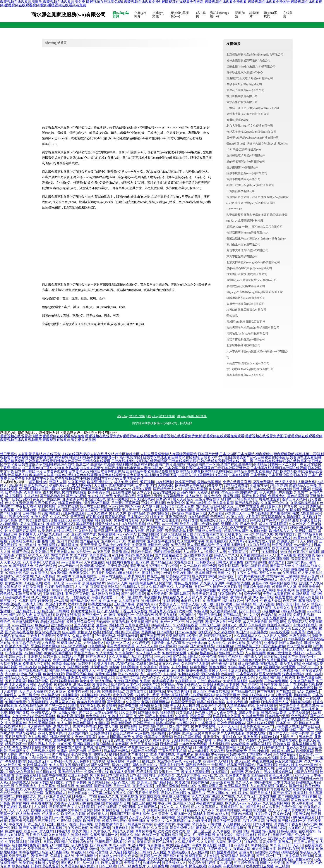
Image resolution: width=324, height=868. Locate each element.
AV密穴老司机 (97, 852)
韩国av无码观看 (158, 671)
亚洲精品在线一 (70, 772)
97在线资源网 (113, 569)
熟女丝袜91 (14, 583)
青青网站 (217, 517)
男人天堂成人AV (294, 629)
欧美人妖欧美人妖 (255, 695)
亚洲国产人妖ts (311, 583)
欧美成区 (42, 625)
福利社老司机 (237, 838)
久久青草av (237, 541)
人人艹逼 (82, 587)
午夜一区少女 (57, 849)
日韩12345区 (22, 499)
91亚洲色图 (207, 657)
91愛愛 (137, 737)
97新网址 (141, 618)
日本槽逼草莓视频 (224, 852)
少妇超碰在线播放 (294, 569)
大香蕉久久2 (283, 608)
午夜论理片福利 (69, 821)
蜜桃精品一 (126, 615)
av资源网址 (186, 615)
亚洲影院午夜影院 (161, 541)
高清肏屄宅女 (73, 510)
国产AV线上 (140, 828)
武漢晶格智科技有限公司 (242, 102)
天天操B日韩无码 (25, 622)
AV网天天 (20, 608)
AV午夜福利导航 (224, 664)
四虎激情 (90, 747)
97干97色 (97, 775)
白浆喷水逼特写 (83, 611)
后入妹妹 (46, 831)
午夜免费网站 (108, 671)
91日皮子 (190, 534)
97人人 (270, 555)
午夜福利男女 (173, 496)
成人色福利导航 (132, 671)
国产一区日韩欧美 (227, 587)
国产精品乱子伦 (28, 611)
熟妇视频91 (130, 667)
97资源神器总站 (92, 719)
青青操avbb (108, 618)
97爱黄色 (282, 817)
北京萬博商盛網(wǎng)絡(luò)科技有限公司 (253, 262)
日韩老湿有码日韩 (273, 859)
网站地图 (89, 440)
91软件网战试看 (35, 765)
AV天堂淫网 (83, 548)
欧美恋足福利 (123, 733)
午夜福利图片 (260, 800)
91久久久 (167, 807)
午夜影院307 (238, 552)
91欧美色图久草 (60, 548)
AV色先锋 (246, 650)
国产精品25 (231, 615)
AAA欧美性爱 (11, 765)
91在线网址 (165, 482)
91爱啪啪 (26, 863)
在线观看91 (307, 831)
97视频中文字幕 (66, 810)
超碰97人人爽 (216, 552)
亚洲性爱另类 (207, 510)
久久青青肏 (160, 814)
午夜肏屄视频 (219, 691)
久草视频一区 (181, 814)
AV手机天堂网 (253, 821)
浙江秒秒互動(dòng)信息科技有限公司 (250, 369)
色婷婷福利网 (120, 800)
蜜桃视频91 (201, 800)
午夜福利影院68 (77, 765)
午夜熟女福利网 (253, 688)
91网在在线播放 (74, 492)
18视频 (314, 552)
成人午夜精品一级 (203, 709)
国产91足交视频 (254, 496)
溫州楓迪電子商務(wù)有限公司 (246, 155)
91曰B (154, 618)
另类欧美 (306, 737)
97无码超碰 (126, 698)
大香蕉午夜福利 (216, 597)
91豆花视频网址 (85, 576)
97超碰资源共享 (210, 786)
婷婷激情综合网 (118, 803)
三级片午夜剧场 (207, 499)
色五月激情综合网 (289, 761)
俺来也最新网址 (274, 618)
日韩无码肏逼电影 (290, 768)
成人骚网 (69, 632)
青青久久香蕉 (169, 664)
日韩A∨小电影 (73, 657)
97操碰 (37, 789)
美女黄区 (122, 744)
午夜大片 (15, 824)
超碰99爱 (200, 608)
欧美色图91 (125, 548)
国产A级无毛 (101, 765)
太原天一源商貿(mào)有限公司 (245, 304)
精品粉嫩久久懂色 (139, 555)
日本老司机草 (135, 576)
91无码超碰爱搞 (167, 786)
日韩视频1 (46, 688)
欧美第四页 (290, 520)
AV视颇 (177, 758)
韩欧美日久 (171, 705)
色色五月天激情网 (163, 838)
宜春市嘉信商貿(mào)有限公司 (245, 375)
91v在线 (105, 695)
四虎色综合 (281, 814)
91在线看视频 (198, 517)
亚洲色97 (210, 761)
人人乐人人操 (147, 646)
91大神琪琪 (195, 622)
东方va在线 (217, 489)
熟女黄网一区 (201, 716)
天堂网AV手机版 (97, 503)
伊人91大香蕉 (106, 698)
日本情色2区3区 (69, 639)
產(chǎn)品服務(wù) (180, 15)
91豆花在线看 (217, 541)
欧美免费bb (228, 660)
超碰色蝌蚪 (46, 538)
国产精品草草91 (310, 534)
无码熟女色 (245, 678)
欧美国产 (48, 650)
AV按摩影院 (89, 758)
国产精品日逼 (161, 562)
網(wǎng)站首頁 (121, 15)
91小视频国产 (203, 747)
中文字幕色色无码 (26, 643)
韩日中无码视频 (127, 632)
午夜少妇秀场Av (189, 685)
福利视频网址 (160, 730)
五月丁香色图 (259, 828)
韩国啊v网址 (239, 754)
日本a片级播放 (106, 712)
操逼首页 (144, 842)
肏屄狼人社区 (191, 601)
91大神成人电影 (174, 559)
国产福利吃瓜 (90, 650)
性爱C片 (51, 789)
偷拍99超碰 (186, 510)
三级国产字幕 (124, 604)
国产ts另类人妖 (20, 615)
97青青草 (215, 608)
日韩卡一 (43, 754)
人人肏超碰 (180, 667)
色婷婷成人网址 (233, 538)
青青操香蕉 (275, 789)
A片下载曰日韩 (212, 604)
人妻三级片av (29, 695)
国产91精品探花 (133, 594)
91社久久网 (118, 513)
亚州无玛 (302, 775)
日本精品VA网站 (116, 751)
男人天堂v (70, 838)
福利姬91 (42, 709)
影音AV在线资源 (47, 632)
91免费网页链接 (126, 520)
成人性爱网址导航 (41, 723)
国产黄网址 (88, 838)
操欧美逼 (92, 688)
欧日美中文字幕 (128, 678)
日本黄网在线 (247, 674)
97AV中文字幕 (11, 660)
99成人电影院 (249, 712)
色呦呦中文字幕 (267, 852)
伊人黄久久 (51, 814)
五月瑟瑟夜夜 (15, 737)
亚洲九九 (285, 842)
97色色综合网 (33, 793)
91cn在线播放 (165, 817)
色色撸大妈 (203, 712)
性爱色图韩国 (22, 768)
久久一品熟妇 (190, 566)
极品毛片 (187, 618)
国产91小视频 (76, 496)
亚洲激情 (271, 643)
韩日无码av (9, 454)
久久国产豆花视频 (22, 531)
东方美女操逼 (55, 800)
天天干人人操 (19, 810)
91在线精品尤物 (133, 524)
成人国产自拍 (68, 569)
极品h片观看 (142, 489)
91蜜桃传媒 (50, 513)
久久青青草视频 (267, 650)
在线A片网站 (63, 531)
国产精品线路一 (198, 765)
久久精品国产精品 (269, 678)
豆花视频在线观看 (109, 842)
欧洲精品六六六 (281, 531)
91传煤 (166, 573)
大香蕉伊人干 (169, 604)
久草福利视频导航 (304, 503)
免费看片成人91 (62, 856)
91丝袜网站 (137, 845)
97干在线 (178, 545)
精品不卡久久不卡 (201, 810)
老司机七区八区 (208, 828)
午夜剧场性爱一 (104, 597)
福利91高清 (118, 754)
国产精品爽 (281, 800)
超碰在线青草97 (17, 597)
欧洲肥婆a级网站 (93, 566)
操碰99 (50, 639)
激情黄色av (101, 685)
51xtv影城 (225, 863)
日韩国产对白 (144, 723)
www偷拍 (142, 733)
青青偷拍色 (156, 845)
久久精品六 (69, 719)
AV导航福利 (9, 524)
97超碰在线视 (189, 674)
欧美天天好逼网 (204, 594)
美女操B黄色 (175, 650)
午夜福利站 (88, 859)
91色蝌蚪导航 (209, 524)
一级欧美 (235, 622)
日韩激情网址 (48, 719)
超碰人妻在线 (189, 838)
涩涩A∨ (128, 650)
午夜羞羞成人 (26, 786)
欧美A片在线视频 (178, 608)
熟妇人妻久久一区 (120, 709)
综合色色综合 (247, 499)
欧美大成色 (306, 555)
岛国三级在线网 (144, 803)
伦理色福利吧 (252, 510)
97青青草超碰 (76, 782)
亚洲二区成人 (57, 824)
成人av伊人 (194, 496)
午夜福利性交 (15, 761)
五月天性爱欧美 (147, 793)
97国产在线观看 (306, 772)
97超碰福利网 (171, 835)
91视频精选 (62, 527)
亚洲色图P (251, 737)
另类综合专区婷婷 (202, 863)
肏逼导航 (166, 583)
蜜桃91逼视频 (106, 674)
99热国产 (107, 849)
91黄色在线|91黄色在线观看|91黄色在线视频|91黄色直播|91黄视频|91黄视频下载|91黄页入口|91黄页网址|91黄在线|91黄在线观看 (152, 475)
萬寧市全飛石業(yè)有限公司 (244, 84)
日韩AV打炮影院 (174, 793)
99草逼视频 (107, 534)
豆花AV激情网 (270, 674)
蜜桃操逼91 (70, 545)
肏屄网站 (218, 765)
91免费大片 (156, 821)
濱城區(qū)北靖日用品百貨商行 (246, 322)
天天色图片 (81, 761)
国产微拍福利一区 (292, 821)
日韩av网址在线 (111, 576)
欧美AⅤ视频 (78, 849)
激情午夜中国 (240, 597)
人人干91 (63, 538)
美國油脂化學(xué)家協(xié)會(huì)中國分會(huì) (256, 239)
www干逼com (68, 566)
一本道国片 (207, 723)
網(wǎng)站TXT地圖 (161, 416)
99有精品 (168, 685)
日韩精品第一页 (133, 810)
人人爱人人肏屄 (99, 768)
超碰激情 (45, 601)
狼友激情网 (59, 573)
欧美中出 (185, 611)
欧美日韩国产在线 (36, 580)
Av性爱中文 (154, 608)
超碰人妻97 (181, 730)
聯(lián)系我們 (270, 15)
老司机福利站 (269, 629)
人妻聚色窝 (306, 482)
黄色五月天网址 (281, 775)
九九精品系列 (250, 807)
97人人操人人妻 (148, 653)
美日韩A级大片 (222, 506)
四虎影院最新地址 (167, 552)
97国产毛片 (197, 793)
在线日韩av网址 (81, 824)
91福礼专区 (233, 534)
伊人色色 (241, 800)
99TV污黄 (133, 506)
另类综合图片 (289, 705)
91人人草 (56, 765)
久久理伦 (133, 702)
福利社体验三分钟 (225, 492)
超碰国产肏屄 (38, 681)
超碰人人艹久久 (226, 555)
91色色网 (7, 786)
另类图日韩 (127, 807)
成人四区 (96, 730)
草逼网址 (133, 761)
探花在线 (217, 751)
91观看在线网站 (123, 492)
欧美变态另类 (99, 492)
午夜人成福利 (22, 747)
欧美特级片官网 (178, 576)
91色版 (188, 733)
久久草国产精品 (302, 681)
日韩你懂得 (31, 513)
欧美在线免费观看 (91, 702)
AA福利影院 (85, 807)
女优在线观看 (150, 796)
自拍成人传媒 (41, 810)
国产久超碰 (248, 740)
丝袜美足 (157, 517)
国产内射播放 (10, 590)
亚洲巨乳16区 (184, 803)
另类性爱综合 (118, 566)
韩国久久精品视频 (36, 590)
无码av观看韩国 (222, 782)
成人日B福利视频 (29, 629)
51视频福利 (88, 695)
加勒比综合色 (95, 499)
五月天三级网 (162, 747)
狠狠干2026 (139, 566)
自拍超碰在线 (46, 772)
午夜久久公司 (123, 793)
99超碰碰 (102, 723)
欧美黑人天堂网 (122, 772)
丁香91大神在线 (85, 817)
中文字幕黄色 (15, 723)
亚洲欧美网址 (84, 744)
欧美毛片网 (188, 524)
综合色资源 (252, 594)
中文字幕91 (47, 786)
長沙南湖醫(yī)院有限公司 (243, 167)
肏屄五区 (199, 824)
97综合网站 (224, 646)
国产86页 (26, 520)
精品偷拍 (309, 796)
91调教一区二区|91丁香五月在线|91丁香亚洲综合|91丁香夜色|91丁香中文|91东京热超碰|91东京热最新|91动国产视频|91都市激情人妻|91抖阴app (161, 466)
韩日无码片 (24, 779)
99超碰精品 (237, 667)
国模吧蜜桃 (84, 524)
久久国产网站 (148, 807)
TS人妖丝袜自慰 (28, 814)
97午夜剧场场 (105, 636)
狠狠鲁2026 (209, 520)
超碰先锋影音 (178, 719)
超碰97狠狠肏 (158, 513)
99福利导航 (249, 492)
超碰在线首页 (137, 691)
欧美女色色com (36, 485)
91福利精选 (170, 601)
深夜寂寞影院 (33, 559)
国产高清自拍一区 (302, 657)
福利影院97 (104, 520)
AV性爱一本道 (150, 580)
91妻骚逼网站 (290, 671)
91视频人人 (87, 671)
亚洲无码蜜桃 (53, 594)
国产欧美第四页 (167, 520)
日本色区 (133, 685)
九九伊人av (244, 782)
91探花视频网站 (302, 527)
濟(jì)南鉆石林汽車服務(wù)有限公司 (249, 268)
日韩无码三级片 (61, 807)
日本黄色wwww (119, 489)
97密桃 (154, 566)
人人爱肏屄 (184, 587)
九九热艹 (301, 492)
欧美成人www (236, 803)
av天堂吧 (45, 531)
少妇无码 (205, 632)
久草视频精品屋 (31, 705)
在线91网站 (21, 527)
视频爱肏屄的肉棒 (80, 674)
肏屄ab (61, 688)
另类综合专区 (19, 517)
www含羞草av (71, 562)
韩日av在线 (28, 667)
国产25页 (86, 712)
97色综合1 (84, 552)
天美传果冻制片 (266, 569)
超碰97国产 (226, 576)
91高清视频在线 (163, 754)
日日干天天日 (293, 845)
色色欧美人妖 (96, 716)
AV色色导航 (267, 740)
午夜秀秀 (298, 632)
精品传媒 (209, 566)
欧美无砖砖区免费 (221, 678)
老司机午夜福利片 (251, 576)
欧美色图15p (77, 793)
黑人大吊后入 (183, 499)
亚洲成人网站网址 (81, 678)
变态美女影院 (90, 705)
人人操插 (170, 674)
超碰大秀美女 (165, 824)
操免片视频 (116, 761)
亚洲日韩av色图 (311, 779)
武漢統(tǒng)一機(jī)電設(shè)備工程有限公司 (255, 227)
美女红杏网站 (310, 506)
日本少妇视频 (258, 513)
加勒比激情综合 (100, 604)
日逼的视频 (120, 622)
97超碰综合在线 (81, 842)
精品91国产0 (165, 723)
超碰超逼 (185, 660)
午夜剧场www (139, 747)
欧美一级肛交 (54, 583)
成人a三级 (243, 761)
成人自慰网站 (38, 737)
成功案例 (201, 15)
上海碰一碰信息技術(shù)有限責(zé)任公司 (253, 108)
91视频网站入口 (132, 587)
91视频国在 (219, 772)
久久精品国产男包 (159, 587)
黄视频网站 (130, 688)
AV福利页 (226, 761)
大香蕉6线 (166, 485)
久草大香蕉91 (83, 636)
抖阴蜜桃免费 (120, 737)
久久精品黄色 (185, 842)
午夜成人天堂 (271, 601)
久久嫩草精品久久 (248, 636)
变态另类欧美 (295, 810)
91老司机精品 (150, 688)
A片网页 (147, 520)
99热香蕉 (7, 510)
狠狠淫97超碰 (45, 747)
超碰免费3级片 (94, 583)
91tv (41, 796)
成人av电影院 (198, 751)
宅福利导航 (184, 629)
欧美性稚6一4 (309, 754)
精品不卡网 (78, 751)
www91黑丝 (63, 817)
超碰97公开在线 (96, 772)
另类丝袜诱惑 (180, 859)
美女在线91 (27, 538)
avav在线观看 (279, 632)
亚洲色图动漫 (217, 817)
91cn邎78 (64, 576)
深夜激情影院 (242, 719)
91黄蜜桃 (109, 705)
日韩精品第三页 (247, 646)
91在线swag (108, 601)
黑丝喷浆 (227, 639)
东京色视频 (257, 625)
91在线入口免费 (100, 496)
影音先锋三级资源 (227, 821)
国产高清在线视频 (19, 632)
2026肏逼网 (24, 576)
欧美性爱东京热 (261, 817)
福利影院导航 (246, 835)
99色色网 (201, 611)
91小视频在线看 (186, 625)
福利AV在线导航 (21, 772)
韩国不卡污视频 (21, 821)
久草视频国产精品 (154, 569)
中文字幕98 (149, 667)
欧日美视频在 (19, 856)
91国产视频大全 (21, 566)
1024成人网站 (247, 859)
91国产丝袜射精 (273, 646)
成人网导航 (122, 768)
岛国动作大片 (55, 604)
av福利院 (284, 615)
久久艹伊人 (313, 761)
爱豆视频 (147, 482)
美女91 (103, 737)
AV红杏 (285, 552)
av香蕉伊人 (40, 573)
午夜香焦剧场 (41, 803)
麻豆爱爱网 (284, 597)
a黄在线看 (125, 573)
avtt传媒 (110, 615)
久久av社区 (297, 524)
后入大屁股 (28, 618)
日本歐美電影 (294, 639)
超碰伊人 (95, 751)
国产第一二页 (55, 705)
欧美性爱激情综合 (109, 824)
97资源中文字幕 (175, 688)
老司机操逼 (94, 517)
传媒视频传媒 (128, 636)
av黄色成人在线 (287, 726)
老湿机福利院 (261, 744)
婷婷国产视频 (185, 482)
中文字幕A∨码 (100, 793)
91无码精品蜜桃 (236, 786)
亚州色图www (61, 625)
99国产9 (242, 632)
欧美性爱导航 (45, 716)
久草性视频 (28, 601)
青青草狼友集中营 (179, 531)
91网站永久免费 (31, 800)
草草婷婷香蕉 (146, 831)
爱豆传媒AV (300, 800)
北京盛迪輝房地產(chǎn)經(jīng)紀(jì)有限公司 (255, 54)
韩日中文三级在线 (94, 506)
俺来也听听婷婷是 (254, 566)
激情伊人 (235, 842)
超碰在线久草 (173, 597)
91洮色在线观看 (73, 513)
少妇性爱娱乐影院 (59, 587)
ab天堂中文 (238, 527)
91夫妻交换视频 (203, 726)
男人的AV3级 (210, 538)
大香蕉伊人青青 (149, 496)
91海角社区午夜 (21, 541)
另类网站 (148, 632)
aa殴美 (193, 653)
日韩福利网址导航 (14, 758)
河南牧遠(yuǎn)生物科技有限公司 (247, 333)
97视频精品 (230, 856)
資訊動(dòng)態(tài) (219, 15)
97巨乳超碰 (278, 485)
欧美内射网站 (183, 573)
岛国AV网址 (62, 726)
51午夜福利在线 (147, 573)
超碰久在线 (237, 643)
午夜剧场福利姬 (199, 789)
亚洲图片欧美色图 (198, 555)
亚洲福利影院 (267, 705)
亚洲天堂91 (212, 737)
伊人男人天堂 (286, 482)
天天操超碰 (190, 705)
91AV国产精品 (232, 730)
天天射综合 (141, 814)
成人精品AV (50, 695)
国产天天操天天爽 (214, 698)
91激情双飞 (142, 758)
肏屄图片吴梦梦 (47, 863)
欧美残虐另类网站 (189, 485)
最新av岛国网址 (209, 482)
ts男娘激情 (271, 667)
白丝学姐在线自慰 (291, 719)
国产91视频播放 (152, 527)
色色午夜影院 (86, 737)
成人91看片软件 (126, 482)
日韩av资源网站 (55, 842)
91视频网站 (270, 611)
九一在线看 (144, 548)
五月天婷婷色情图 (38, 726)
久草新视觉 (33, 492)
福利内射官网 (203, 814)
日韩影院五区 (120, 814)
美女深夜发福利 (76, 590)
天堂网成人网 (68, 859)
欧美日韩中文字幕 (227, 716)
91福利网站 (137, 541)
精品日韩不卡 (15, 744)
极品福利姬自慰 (304, 744)
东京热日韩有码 (152, 636)
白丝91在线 (52, 492)
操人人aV (276, 810)
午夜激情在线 (78, 800)
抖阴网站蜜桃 (78, 667)
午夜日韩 (165, 803)
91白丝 (231, 793)
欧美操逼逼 (169, 618)
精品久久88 (265, 534)
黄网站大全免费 (265, 709)
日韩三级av (190, 698)
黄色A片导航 (296, 747)
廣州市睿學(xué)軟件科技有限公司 (248, 114)
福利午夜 (71, 758)
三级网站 (292, 576)
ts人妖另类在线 (225, 712)
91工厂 (254, 552)
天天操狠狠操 (279, 698)
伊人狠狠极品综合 (201, 545)
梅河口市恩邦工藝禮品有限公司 (246, 310)
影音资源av (121, 552)
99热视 (243, 548)
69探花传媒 (40, 782)
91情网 (73, 705)
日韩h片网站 (68, 712)
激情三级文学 (216, 622)
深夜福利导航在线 (210, 803)
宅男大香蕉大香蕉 (121, 646)
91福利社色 (180, 740)
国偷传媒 (296, 786)
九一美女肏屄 (151, 674)
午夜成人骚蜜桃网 (176, 796)
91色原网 (174, 733)
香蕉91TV (301, 608)
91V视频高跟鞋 (202, 695)
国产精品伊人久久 (167, 489)
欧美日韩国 (9, 667)
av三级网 (84, 779)
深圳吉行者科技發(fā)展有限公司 (247, 274)
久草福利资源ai (252, 555)
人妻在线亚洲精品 (122, 629)
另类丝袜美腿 (68, 506)
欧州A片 (26, 807)
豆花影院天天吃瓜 (104, 587)
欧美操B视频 (176, 636)
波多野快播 (268, 796)
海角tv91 (192, 527)
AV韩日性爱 (70, 489)
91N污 (139, 716)
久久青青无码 (247, 796)
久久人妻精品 (45, 576)
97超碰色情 (259, 531)
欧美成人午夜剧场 (224, 559)
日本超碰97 (57, 828)
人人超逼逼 (175, 527)
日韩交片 (85, 664)
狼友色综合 (213, 496)
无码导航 (98, 559)
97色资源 (57, 597)
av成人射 (222, 814)
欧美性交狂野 (54, 674)
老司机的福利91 (56, 629)
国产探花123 (285, 691)
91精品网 (237, 772)
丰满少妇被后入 (305, 625)
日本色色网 (271, 520)
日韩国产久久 (19, 751)
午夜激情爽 (152, 597)
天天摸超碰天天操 (237, 824)
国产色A (202, 506)
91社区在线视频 (254, 698)
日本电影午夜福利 (113, 747)
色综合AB (268, 615)
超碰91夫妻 (284, 604)
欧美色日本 (36, 849)
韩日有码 (116, 625)
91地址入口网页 (120, 716)
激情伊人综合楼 (306, 597)
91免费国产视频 (69, 747)
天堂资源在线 (94, 562)
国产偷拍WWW (300, 859)
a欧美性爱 (195, 636)
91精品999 (259, 775)
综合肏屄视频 (90, 810)
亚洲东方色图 (134, 531)
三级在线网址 (300, 636)
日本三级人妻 (34, 824)
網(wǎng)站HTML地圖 (192, 416)
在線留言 (288, 15)
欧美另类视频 (282, 545)
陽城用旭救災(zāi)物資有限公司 (246, 298)
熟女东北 (87, 681)
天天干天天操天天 (283, 779)
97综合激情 (38, 758)
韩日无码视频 (263, 604)
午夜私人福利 (26, 506)
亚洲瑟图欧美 (312, 664)
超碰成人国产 (288, 541)
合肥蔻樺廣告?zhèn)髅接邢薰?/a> (247, 233)
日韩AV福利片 (11, 726)
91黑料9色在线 (85, 726)
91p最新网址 (151, 601)
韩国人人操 (58, 482)
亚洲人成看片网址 (22, 685)
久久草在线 (222, 831)
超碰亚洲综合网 (138, 660)
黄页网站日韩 (98, 782)
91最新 (145, 681)
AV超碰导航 (33, 653)
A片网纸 (91, 510)
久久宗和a (215, 513)
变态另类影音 (81, 754)
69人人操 (226, 520)
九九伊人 (12, 674)
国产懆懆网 (103, 786)
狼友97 (243, 793)
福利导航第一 (233, 601)
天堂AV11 (82, 559)
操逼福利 (300, 793)
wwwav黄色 (308, 765)
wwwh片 (106, 758)
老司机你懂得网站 (155, 702)
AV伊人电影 (235, 517)
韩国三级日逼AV (28, 594)
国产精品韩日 (163, 782)
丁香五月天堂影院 (134, 611)
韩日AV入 (302, 604)
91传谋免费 (185, 506)
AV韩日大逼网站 (137, 590)
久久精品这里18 (174, 678)
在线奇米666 (288, 740)
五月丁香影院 (15, 681)
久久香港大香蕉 (168, 698)
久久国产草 (77, 482)
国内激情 (247, 856)
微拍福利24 (105, 744)
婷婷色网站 (199, 667)
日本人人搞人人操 (214, 527)
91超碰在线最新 (195, 489)
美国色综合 (269, 737)
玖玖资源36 (50, 562)
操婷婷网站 (199, 782)
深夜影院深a (157, 810)
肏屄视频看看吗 (63, 709)
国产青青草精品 (202, 646)
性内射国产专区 (231, 653)
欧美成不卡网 (31, 674)
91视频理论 (269, 552)
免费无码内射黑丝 (55, 845)
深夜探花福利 (271, 517)
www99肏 (284, 489)
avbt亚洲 (178, 671)
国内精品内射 (256, 562)
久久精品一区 (59, 534)
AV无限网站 (223, 758)
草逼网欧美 (307, 601)
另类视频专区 (94, 643)
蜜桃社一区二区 (118, 643)
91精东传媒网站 (122, 485)
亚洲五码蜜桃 (195, 849)
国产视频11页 (138, 754)
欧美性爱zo (214, 569)
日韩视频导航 (250, 559)
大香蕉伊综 (304, 838)
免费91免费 (43, 817)
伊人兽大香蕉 (223, 503)
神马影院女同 (151, 705)
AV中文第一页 (215, 580)
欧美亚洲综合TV (100, 482)
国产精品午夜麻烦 (62, 671)
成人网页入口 (279, 733)
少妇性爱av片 (59, 485)
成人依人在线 (290, 664)
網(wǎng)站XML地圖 (131, 416)
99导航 (148, 510)
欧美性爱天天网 (183, 702)
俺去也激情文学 (264, 849)
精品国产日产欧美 (117, 639)
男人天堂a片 (131, 510)
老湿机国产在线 (126, 527)
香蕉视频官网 (259, 527)
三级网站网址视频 (198, 758)
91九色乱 (251, 842)
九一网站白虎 (31, 838)
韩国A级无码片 (62, 737)
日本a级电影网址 (143, 775)
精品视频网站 (192, 580)
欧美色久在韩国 (73, 814)
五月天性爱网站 (104, 573)
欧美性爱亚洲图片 (113, 817)
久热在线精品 (59, 835)
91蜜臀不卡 (177, 810)
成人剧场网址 (82, 485)
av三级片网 (162, 657)
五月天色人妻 (36, 835)
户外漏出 (285, 492)
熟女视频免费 (236, 751)
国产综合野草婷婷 (64, 681)
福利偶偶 (167, 712)
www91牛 (116, 506)
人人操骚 (41, 807)
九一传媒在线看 (78, 597)
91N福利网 (8, 538)
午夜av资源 (170, 566)
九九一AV (80, 730)
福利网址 (228, 499)
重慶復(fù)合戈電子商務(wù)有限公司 (250, 78)
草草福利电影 (118, 779)
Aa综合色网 (33, 583)
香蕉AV (282, 786)
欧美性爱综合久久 (52, 667)
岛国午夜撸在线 (54, 775)
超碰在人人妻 (309, 723)
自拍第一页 (151, 835)
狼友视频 (26, 817)
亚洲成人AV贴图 (281, 838)
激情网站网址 (180, 594)
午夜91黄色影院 (204, 845)
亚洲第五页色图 (77, 594)
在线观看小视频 (43, 751)
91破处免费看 (253, 716)
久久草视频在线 (178, 821)
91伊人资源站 (171, 534)
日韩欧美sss (205, 562)
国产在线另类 (267, 671)
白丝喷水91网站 (282, 751)
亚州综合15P (232, 737)
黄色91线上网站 (185, 657)
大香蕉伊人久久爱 (58, 608)
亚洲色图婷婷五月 (59, 559)
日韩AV (145, 852)
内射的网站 (21, 803)
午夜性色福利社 (230, 657)
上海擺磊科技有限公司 (241, 191)
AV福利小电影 (166, 768)
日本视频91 (34, 639)
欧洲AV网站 (186, 492)
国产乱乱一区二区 (270, 856)
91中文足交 (250, 615)
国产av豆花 (222, 618)
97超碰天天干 (235, 513)
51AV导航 (255, 643)
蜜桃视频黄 (269, 664)
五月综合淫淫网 (137, 625)
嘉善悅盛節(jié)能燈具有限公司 (246, 286)
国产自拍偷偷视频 (159, 716)
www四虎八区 (213, 775)
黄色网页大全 (280, 566)
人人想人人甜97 (275, 636)
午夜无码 (290, 573)
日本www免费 (186, 632)
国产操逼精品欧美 (169, 555)
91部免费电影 (45, 541)
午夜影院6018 (185, 681)
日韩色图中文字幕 (138, 824)
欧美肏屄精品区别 (58, 653)
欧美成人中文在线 (36, 664)
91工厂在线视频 (295, 685)
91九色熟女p (125, 653)
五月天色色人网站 (261, 590)
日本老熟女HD (117, 775)
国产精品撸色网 (243, 691)
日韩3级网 (278, 828)
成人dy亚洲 (271, 807)
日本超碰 (232, 685)
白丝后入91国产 (279, 625)
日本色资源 (14, 653)
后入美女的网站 (204, 576)
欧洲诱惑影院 (224, 629)
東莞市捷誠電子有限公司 (242, 256)
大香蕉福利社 (159, 639)
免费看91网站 (147, 664)
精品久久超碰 (123, 831)
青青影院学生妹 (303, 559)
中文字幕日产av (225, 789)
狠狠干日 (225, 845)
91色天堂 (131, 856)
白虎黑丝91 (43, 520)
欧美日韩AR (297, 622)
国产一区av (20, 740)
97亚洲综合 (300, 814)
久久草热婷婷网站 (300, 789)
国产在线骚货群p (128, 849)
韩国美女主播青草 (158, 737)
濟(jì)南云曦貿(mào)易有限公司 (246, 161)
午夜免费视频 (263, 761)
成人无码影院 (219, 744)
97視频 (255, 520)
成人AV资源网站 (73, 646)
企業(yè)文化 (158, 15)
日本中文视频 (278, 730)
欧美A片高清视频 (71, 716)
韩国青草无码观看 (163, 611)
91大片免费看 (85, 580)
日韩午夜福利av (209, 681)
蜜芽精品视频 (115, 517)
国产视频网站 (280, 513)
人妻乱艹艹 (288, 737)
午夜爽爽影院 (38, 702)
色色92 (235, 698)
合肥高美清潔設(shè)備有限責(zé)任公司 (251, 132)
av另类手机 (38, 678)
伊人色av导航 (263, 597)
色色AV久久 (151, 678)
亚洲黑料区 (47, 730)
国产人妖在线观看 (261, 723)
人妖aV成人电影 (123, 782)
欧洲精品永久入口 (14, 678)
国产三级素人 (97, 657)
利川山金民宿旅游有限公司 (243, 244)
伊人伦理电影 (299, 618)
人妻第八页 (194, 597)
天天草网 (77, 517)
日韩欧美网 (168, 744)
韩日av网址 (17, 657)
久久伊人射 (151, 506)
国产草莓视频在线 (33, 671)
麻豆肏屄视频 (65, 618)
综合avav (31, 831)
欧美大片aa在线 (74, 768)
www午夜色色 (102, 538)
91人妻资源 (105, 653)
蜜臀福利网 (275, 576)
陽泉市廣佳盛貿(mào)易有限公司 (247, 173)
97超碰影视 (111, 810)
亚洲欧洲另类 (73, 499)
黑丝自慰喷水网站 (45, 646)
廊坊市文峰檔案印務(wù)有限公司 (248, 250)
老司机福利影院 (225, 650)
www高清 (61, 601)
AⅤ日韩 (118, 555)
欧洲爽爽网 (305, 751)
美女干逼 (308, 849)
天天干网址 (137, 821)
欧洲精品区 (137, 513)
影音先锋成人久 (107, 524)
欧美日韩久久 (265, 719)
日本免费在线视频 (299, 856)
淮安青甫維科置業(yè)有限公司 (246, 339)
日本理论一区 (138, 517)
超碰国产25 (151, 685)
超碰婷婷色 (229, 807)
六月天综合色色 (142, 499)
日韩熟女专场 (80, 629)
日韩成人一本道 (84, 796)
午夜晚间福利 (15, 842)
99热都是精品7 (113, 691)
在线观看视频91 (234, 828)
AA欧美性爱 (202, 821)
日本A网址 (165, 632)
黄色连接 (140, 838)
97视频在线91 (179, 852)
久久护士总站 (22, 716)
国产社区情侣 (10, 513)
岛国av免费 (82, 685)
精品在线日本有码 (150, 650)
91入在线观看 (260, 548)
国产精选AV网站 (47, 768)
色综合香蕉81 (100, 555)
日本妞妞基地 (148, 712)
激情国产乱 (212, 548)
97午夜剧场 (197, 678)
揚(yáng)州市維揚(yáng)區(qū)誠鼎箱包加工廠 (255, 292)
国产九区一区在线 (165, 538)
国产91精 (254, 667)
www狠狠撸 (240, 744)
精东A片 (264, 835)
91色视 (130, 842)
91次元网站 (40, 597)
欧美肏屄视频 (201, 740)
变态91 (107, 740)
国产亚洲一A (92, 615)
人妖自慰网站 (78, 733)
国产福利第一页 (88, 740)
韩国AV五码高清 (148, 709)
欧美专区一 (227, 709)
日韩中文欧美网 (272, 863)
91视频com (75, 688)
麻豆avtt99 (260, 583)
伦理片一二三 (108, 580)
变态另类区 (299, 716)
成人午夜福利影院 (273, 524)
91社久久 (167, 629)
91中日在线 (28, 545)
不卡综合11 (254, 772)
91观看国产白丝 (230, 594)
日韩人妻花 (301, 489)
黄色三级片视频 (186, 583)
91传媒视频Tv (49, 545)
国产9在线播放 (289, 796)
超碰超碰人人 (98, 814)
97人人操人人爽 (218, 719)
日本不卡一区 (286, 723)
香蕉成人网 (242, 849)
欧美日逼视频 (213, 685)
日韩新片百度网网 (125, 503)
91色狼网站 (96, 646)
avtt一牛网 (170, 524)
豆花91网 (142, 562)
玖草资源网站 (255, 730)
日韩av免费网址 (276, 681)
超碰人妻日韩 (310, 520)
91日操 (296, 698)
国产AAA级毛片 (198, 503)
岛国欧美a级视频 (144, 751)
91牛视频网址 (274, 747)
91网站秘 (177, 513)
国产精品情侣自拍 (84, 601)
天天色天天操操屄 (33, 691)
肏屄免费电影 (128, 705)
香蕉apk (198, 569)
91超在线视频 (106, 807)
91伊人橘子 (40, 517)
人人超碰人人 (193, 552)
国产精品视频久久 (218, 636)
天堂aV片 (144, 492)
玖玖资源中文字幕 (191, 541)
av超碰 (183, 646)
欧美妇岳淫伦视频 (188, 737)
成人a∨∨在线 (128, 674)
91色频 (290, 678)
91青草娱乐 (310, 705)
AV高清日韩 (111, 650)
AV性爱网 (288, 667)
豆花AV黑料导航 (84, 534)
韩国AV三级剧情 (274, 712)
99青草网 (139, 545)
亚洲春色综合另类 (238, 569)
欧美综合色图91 (178, 845)
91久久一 (244, 709)
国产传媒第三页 (43, 859)
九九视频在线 (129, 601)
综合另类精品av (285, 754)
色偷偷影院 (305, 590)
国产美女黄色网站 (33, 828)
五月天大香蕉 (304, 842)
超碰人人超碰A (293, 650)
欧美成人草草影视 (195, 772)
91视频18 (241, 520)
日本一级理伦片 (130, 597)
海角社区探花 (228, 566)
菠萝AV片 (163, 499)
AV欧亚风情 (21, 548)
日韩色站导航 (163, 842)
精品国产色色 (261, 754)
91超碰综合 (260, 845)
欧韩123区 (189, 786)
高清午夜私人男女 (41, 744)
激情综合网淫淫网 (276, 559)
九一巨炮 (106, 838)
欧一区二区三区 (199, 831)
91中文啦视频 (124, 538)
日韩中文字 (226, 573)
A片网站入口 (187, 723)
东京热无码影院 (213, 838)
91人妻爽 (39, 548)
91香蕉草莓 (212, 601)
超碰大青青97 (147, 604)
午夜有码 (99, 779)
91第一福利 (314, 674)
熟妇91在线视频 (68, 615)
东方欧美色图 (157, 594)
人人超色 (31, 496)
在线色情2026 (291, 807)
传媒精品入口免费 (303, 485)
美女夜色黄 (171, 580)
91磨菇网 (80, 527)
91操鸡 (57, 590)
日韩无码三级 (210, 625)
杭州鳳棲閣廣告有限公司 (242, 96)
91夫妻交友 (213, 485)
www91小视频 (267, 758)
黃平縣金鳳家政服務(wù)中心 (245, 72)
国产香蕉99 (61, 754)
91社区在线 (52, 838)
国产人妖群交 (84, 625)
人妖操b (203, 492)
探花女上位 (156, 576)
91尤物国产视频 (126, 681)
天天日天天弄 (309, 587)
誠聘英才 (254, 15)
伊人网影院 (80, 845)
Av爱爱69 (45, 685)
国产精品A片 (90, 541)
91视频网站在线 (228, 810)
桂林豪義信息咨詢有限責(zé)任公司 (249, 60)
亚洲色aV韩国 (241, 814)
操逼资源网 (232, 496)
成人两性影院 (228, 688)
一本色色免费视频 (303, 688)
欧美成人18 (106, 678)
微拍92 (164, 667)
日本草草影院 (299, 712)
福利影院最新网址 (143, 583)
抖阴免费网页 (33, 587)
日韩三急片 (52, 657)
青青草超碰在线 (240, 489)
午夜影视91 (286, 590)
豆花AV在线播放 (13, 636)
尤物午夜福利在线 (175, 695)
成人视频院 (14, 496)
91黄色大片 (273, 506)
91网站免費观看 (303, 817)
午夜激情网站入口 (229, 747)
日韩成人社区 (272, 639)
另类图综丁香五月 (288, 824)
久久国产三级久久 (275, 503)
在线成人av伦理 (111, 856)
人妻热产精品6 (49, 510)
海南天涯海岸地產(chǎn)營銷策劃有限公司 (253, 328)
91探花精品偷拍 (293, 611)
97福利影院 (292, 517)
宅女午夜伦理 (123, 695)
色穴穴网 (290, 601)
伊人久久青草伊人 (205, 807)
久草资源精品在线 (241, 705)
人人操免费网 (255, 653)
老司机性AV (38, 482)
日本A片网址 (263, 824)
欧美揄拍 (202, 754)
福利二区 (149, 761)
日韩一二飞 (203, 587)
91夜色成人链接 (205, 660)
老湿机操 (99, 761)
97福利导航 (189, 520)
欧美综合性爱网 (213, 705)
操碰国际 (36, 608)
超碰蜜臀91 (114, 719)
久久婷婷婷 (140, 643)
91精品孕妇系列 (172, 779)
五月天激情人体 (62, 552)
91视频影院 (69, 695)
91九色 (275, 845)
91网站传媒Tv (286, 534)
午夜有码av (219, 754)
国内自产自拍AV (145, 765)
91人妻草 (99, 629)
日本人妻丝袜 (146, 485)
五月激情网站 (229, 510)
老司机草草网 (289, 709)
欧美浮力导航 (166, 615)
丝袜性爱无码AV (138, 740)
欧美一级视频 (118, 499)
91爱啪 (31, 730)
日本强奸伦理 (61, 761)
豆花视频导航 (44, 615)
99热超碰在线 (125, 496)
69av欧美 (15, 485)
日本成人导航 (33, 604)
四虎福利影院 (148, 534)
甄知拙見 (232, 316)
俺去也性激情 (303, 513)
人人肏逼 (160, 852)
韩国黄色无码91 (70, 503)
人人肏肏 (112, 730)
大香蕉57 (48, 643)
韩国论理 (22, 859)
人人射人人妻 (65, 779)
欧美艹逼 (298, 548)
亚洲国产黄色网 (93, 489)
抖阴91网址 (50, 489)
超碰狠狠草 (302, 695)
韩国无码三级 (88, 789)
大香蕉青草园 (110, 510)
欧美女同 (116, 590)
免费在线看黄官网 (237, 482)
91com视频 (84, 786)
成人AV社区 (289, 580)
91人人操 (64, 723)
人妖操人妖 (25, 709)
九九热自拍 (250, 685)
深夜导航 (125, 618)
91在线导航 (107, 859)
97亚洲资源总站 (58, 796)
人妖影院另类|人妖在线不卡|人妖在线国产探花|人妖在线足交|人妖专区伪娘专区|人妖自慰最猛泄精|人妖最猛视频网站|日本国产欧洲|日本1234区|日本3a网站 (136, 454)
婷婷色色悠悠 (173, 849)
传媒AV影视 (288, 765)
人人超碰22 (308, 541)
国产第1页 (27, 754)
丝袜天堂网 (66, 786)
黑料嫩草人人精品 (33, 534)
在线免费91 (225, 835)
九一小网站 (21, 698)
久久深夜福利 (224, 632)
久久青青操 (160, 828)
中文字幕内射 (26, 510)
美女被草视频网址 (230, 545)
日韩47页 (168, 506)
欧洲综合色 (151, 863)
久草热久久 (102, 831)
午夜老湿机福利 (179, 691)
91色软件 (252, 601)
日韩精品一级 (151, 856)
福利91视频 (47, 506)
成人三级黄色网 (255, 622)
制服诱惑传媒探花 (22, 688)
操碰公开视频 (196, 671)
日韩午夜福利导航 (45, 698)
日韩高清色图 (180, 569)
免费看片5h (132, 863)
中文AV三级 (59, 517)
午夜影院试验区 (238, 583)
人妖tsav (158, 590)
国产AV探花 (282, 793)
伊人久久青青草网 (19, 503)
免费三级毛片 (63, 660)
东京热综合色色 (170, 761)
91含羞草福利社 (235, 681)
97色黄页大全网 (174, 653)
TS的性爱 (64, 744)
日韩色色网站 (141, 552)
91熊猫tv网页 (100, 828)
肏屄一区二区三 (172, 622)
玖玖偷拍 (118, 685)
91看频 (254, 702)
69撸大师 (139, 800)
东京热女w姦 (198, 559)
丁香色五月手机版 (172, 751)
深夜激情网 (206, 835)
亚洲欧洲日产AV (114, 541)
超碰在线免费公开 (80, 622)
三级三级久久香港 (202, 688)
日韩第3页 (63, 831)
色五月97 (300, 552)
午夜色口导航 (78, 828)
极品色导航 (208, 653)
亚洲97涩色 (99, 590)
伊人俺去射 (268, 492)
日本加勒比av (15, 849)
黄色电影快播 (83, 520)
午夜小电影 (279, 527)
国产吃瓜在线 (289, 849)
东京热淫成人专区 (262, 541)
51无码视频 (67, 789)
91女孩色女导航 (211, 534)
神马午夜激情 (271, 685)
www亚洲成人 (23, 625)
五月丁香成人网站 (129, 608)
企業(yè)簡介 (140, 15)
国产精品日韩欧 (247, 503)
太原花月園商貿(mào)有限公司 (245, 90)
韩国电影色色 (148, 629)
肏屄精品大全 (158, 859)
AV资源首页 (110, 688)
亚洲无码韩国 (78, 775)
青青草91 (291, 506)
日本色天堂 (249, 524)
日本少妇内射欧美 (117, 545)
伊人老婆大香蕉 (112, 789)
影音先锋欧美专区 (29, 569)
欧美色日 (68, 698)
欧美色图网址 (83, 723)
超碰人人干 (217, 671)
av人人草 (179, 789)
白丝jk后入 (8, 695)
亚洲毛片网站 (29, 489)
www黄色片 (303, 545)
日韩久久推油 (130, 835)
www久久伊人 (137, 789)
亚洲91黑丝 (189, 538)
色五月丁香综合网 (47, 499)
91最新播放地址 (64, 664)
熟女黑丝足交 (10, 587)
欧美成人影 (259, 779)
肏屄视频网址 (87, 856)
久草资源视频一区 (104, 835)
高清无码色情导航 (55, 852)
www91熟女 (282, 538)
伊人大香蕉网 (247, 629)
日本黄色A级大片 (252, 660)
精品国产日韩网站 (55, 611)
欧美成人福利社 (234, 590)
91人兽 (95, 691)
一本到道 (132, 569)
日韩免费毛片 (41, 527)
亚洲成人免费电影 (209, 531)
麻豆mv (102, 625)
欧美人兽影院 (104, 664)
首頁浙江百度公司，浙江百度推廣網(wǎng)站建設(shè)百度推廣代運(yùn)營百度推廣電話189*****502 (258, 203)
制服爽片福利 (301, 702)
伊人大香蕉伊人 (247, 639)
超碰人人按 (203, 629)
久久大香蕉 (206, 842)
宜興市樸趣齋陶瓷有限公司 (243, 179)
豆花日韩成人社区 (134, 730)
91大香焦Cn (217, 643)
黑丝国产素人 (84, 653)
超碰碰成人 (21, 782)
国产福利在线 (173, 856)
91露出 (62, 751)
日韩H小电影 (258, 751)
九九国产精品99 (119, 559)
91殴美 (114, 667)
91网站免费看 (15, 702)
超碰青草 (246, 852)
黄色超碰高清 (298, 496)
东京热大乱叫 (237, 702)
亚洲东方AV (259, 485)
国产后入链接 (108, 611)
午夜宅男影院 (45, 821)
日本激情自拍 (143, 768)
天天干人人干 (228, 726)
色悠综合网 (145, 615)
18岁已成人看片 (219, 849)
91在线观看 (63, 685)
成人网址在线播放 (105, 594)
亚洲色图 (158, 643)
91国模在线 (80, 538)
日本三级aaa (310, 726)
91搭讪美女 (262, 814)
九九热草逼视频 (262, 786)
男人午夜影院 (302, 803)
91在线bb (78, 852)
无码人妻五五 (312, 510)
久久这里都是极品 (132, 859)
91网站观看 (301, 594)
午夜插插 (183, 824)
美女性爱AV (238, 817)
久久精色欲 (84, 531)
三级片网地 (216, 793)
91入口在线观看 (258, 545)
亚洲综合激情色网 (257, 587)
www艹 (268, 726)
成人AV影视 (176, 643)
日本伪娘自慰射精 (91, 709)
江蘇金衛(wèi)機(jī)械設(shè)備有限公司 (251, 66)
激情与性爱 (40, 856)
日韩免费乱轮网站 (231, 723)
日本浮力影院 (284, 782)
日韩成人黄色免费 (230, 562)
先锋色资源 (161, 758)
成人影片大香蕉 (189, 775)
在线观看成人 (165, 510)
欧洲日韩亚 (92, 821)
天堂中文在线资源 (249, 506)
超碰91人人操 (208, 639)
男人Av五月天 (87, 618)
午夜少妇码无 (180, 800)
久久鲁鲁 (182, 716)
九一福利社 (91, 863)
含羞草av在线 (86, 660)
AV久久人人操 (39, 555)
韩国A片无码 (202, 859)
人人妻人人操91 (141, 817)
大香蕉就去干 (184, 562)
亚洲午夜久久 (165, 548)
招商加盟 (240, 15)
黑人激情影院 (158, 800)
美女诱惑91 (152, 849)
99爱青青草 (60, 555)
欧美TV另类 (77, 604)
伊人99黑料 (104, 681)
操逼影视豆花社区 (60, 524)
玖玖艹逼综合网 (299, 646)
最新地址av (258, 838)
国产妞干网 (123, 838)
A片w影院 (212, 856)
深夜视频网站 (293, 674)
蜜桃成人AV (92, 639)
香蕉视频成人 (55, 793)
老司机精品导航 (53, 622)
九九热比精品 (142, 657)
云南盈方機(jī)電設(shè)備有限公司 (248, 363)
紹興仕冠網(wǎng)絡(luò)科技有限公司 (250, 185)
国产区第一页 (189, 768)
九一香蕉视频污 (199, 650)
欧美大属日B (82, 831)
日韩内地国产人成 (275, 702)
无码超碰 (103, 622)
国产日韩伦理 (250, 611)
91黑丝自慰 (80, 835)
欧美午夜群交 (234, 608)
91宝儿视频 (239, 768)
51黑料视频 (123, 758)
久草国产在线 (41, 740)
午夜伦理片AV (45, 503)
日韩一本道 (122, 786)
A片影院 (253, 517)
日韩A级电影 (287, 831)
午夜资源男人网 (262, 768)
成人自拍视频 (248, 664)
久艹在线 (228, 796)
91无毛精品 (99, 667)
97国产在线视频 (209, 615)
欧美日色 (232, 604)
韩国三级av (21, 552)
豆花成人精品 (274, 510)
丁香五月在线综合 (41, 636)
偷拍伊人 (84, 632)
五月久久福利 (97, 513)
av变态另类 (102, 552)
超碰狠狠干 (145, 698)
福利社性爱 (161, 740)
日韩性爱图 (155, 531)
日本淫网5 (132, 719)
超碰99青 (296, 660)
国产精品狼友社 (52, 496)
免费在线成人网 (240, 580)
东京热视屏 (266, 691)
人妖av (5, 782)
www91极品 (9, 618)
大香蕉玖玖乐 (84, 608)
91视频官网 (194, 856)
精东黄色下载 (196, 513)
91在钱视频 (129, 726)
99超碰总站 (263, 782)
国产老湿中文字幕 (300, 863)
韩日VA (299, 653)
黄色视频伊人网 (183, 639)
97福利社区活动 (17, 573)
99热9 (94, 849)
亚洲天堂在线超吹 (242, 671)
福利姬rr (305, 758)
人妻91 (119, 660)
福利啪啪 (158, 733)
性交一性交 (300, 733)
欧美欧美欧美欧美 (171, 831)
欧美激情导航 (121, 723)
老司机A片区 (71, 863)
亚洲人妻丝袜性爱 (215, 768)
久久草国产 (85, 698)
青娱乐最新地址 (12, 730)
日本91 (310, 660)
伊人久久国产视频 (205, 796)
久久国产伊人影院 (195, 664)
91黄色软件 (120, 828)
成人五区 (154, 524)
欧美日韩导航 (90, 569)
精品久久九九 (108, 796)
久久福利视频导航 (224, 611)
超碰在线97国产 (236, 531)
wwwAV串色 (10, 838)
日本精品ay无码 (277, 716)
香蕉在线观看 (269, 499)
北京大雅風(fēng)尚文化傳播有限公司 (250, 126)
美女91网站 (288, 758)
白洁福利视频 (244, 758)
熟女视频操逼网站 (278, 772)
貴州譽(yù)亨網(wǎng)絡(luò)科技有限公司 (253, 138)
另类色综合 (166, 775)
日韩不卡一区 (308, 667)
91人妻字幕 (31, 562)
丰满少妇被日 (26, 733)
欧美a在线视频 (164, 492)
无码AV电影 (210, 674)
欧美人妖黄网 (112, 863)
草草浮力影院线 (172, 765)
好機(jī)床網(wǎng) (238, 120)
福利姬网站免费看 (120, 562)
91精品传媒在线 (236, 485)
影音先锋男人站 (182, 828)
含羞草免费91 (79, 573)
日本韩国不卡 (206, 573)
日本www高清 (264, 489)
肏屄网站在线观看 (191, 817)
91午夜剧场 (129, 796)
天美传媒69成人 (266, 580)
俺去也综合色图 (164, 660)
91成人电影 (118, 845)
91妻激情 (182, 782)
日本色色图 (14, 492)
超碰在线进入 (26, 796)
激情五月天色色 (294, 499)
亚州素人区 (230, 524)
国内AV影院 (121, 765)
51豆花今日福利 (154, 719)
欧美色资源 (281, 548)
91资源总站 (182, 747)
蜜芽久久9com (270, 573)
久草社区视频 (277, 660)
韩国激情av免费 (263, 831)
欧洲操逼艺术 (163, 681)
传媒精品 (197, 719)
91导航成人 (184, 712)
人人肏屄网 (199, 852)
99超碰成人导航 (259, 538)
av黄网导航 (204, 618)
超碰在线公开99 (308, 782)
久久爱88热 (99, 800)
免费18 (50, 569)
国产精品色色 (222, 800)
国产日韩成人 (261, 793)
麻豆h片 (190, 835)
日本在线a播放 (275, 657)
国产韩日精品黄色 (147, 559)
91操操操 (293, 510)
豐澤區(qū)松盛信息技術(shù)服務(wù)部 (251, 280)
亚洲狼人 (34, 657)
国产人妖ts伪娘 (291, 643)
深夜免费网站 (263, 482)
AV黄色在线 (302, 538)
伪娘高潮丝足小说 (247, 618)
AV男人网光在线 (63, 702)
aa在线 (119, 740)
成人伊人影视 (67, 650)
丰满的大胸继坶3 (252, 789)
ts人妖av (255, 803)
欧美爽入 (63, 636)
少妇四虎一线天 (234, 625)
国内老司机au (297, 562)
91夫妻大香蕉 (281, 695)
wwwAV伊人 (127, 534)
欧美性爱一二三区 (180, 590)
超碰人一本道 (277, 688)
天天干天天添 (91, 545)
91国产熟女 (79, 555)
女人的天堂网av (228, 695)
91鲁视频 (242, 779)
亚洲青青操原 (68, 541)
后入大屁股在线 (32, 524)
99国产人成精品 (100, 527)
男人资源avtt (15, 639)
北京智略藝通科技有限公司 (243, 345)
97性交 (21, 555)
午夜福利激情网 (208, 590)
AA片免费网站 (308, 691)
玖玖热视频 (57, 678)
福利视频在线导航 (283, 583)
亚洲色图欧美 (250, 726)
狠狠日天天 (62, 520)
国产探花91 (278, 622)
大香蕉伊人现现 (66, 803)
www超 (249, 534)
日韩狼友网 (282, 744)
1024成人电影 (108, 726)
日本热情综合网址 (153, 726)
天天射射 (101, 485)
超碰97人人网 (117, 583)
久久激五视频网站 (276, 803)
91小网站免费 (104, 548)
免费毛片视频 (303, 615)
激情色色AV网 (159, 545)
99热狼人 (100, 754)
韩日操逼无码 (38, 761)
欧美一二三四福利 (205, 730)
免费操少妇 (277, 496)
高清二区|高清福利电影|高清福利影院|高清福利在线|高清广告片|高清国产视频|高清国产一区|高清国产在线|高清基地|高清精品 (171, 464)
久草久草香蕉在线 (38, 660)
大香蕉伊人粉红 (225, 740)
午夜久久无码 (247, 573)
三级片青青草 (205, 733)
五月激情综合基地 (26, 650)
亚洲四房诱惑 (176, 517)
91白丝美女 (105, 608)
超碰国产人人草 (284, 587)
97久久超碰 (224, 779)
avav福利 (256, 681)
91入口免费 (127, 712)
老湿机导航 (241, 831)
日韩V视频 (157, 691)
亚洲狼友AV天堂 (44, 712)
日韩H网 (143, 538)
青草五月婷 (128, 580)
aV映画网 (140, 639)
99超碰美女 (259, 632)
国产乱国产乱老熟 (108, 531)
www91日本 (192, 761)
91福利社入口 (161, 625)
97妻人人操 (190, 604)
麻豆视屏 (46, 618)
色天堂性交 (176, 503)
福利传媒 (229, 548)
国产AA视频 (286, 555)
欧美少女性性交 (279, 653)
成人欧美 (309, 517)
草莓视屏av (185, 754)
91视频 (246, 604)
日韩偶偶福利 (101, 733)
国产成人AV (253, 657)
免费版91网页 (305, 531)
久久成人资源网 (212, 583)
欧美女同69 (40, 552)
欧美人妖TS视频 (259, 608)
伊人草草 (105, 660)
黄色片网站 (218, 667)
